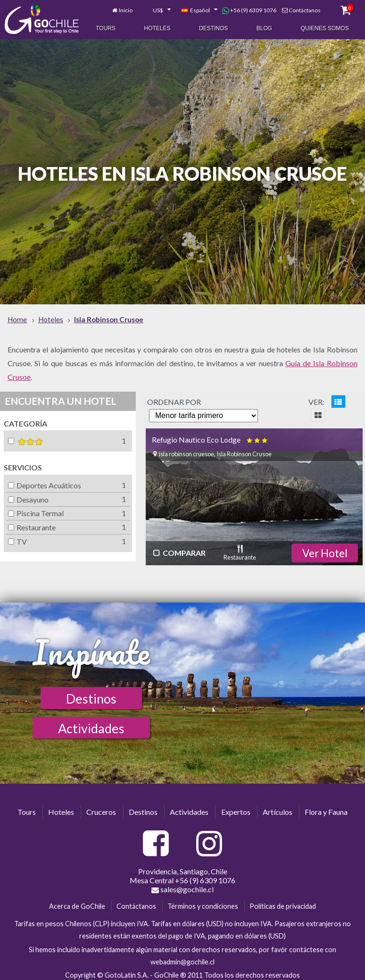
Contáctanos (305, 8)
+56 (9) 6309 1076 (249, 8)
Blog (264, 27)
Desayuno (28, 495)
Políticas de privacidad (283, 902)
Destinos (213, 27)
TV (17, 537)
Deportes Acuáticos (45, 481)
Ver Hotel (325, 549)
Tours (106, 27)
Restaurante (32, 523)
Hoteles (158, 27)
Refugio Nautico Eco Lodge (211, 435)
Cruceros (101, 808)
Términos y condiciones (203, 902)
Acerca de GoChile (77, 902)
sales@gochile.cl (182, 885)
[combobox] (157, 8)
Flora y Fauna (326, 808)
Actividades (91, 724)
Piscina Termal (36, 509)
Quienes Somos (325, 27)
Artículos (278, 808)
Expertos (236, 808)
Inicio (126, 8)
